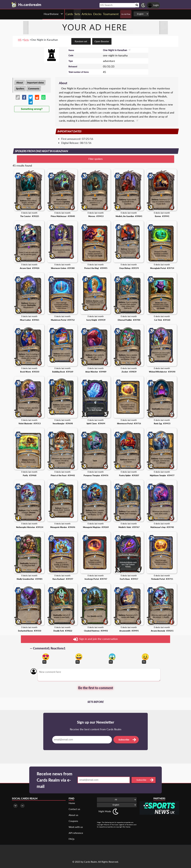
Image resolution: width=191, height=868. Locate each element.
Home (72, 803)
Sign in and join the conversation (95, 639)
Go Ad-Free (126, 14)
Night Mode (105, 811)
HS (20, 40)
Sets (26, 40)
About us (73, 815)
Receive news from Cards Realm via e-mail (55, 780)
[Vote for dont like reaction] (145, 657)
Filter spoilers (95, 159)
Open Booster (102, 41)
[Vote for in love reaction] (46, 657)
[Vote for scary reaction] (112, 657)
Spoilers (20, 88)
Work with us (76, 827)
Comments (34, 88)
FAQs (72, 839)
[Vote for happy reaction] (79, 657)
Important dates (35, 83)
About (20, 83)
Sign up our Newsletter (96, 722)
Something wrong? (32, 109)
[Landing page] (14, 4)
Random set (81, 41)
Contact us (74, 809)
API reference (76, 833)
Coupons (73, 821)
